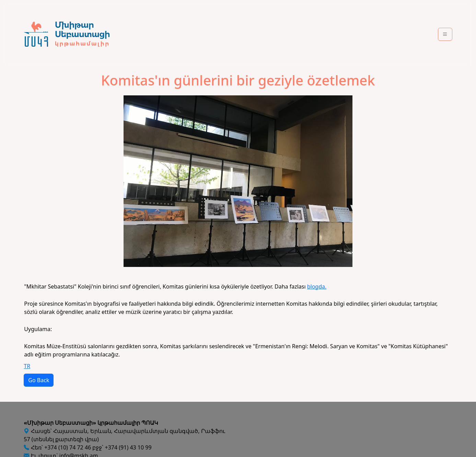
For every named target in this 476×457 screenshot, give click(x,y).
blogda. (317, 286)
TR (27, 366)
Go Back (39, 380)
